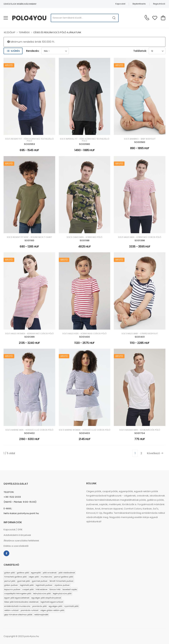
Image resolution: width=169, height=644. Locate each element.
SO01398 (140, 240)
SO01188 (84, 240)
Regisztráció (159, 4)
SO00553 (29, 144)
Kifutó (9, 65)
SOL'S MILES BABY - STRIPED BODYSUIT (140, 334)
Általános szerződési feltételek (21, 541)
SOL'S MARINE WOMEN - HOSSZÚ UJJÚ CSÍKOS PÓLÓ (84, 430)
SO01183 (29, 240)
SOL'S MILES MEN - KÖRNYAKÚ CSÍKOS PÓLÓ (140, 237)
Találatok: (140, 51)
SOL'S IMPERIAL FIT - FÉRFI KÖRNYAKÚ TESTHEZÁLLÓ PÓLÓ (84, 140)
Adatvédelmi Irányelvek (17, 535)
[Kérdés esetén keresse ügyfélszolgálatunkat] (147, 17)
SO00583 (140, 142)
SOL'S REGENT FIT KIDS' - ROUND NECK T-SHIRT (29, 237)
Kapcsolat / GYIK (13, 530)
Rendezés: (33, 51)
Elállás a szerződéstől (16, 546)
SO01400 (84, 337)
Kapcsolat (120, 4)
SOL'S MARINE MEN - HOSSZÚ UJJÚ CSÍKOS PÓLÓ (29, 430)
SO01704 (140, 433)
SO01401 (140, 337)
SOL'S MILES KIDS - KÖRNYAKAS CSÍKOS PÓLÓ (84, 334)
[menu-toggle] (6, 18)
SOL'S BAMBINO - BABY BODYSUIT (140, 139)
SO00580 (84, 144)
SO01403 (84, 433)
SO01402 (29, 433)
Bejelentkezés (139, 4)
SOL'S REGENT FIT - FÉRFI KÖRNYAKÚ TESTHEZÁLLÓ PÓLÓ (29, 140)
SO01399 (29, 337)
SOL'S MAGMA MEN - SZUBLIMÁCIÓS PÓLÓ (140, 430)
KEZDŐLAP (10, 32)
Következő (155, 453)
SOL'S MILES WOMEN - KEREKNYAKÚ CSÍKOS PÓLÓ (29, 334)
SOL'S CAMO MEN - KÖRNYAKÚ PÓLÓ (84, 237)
